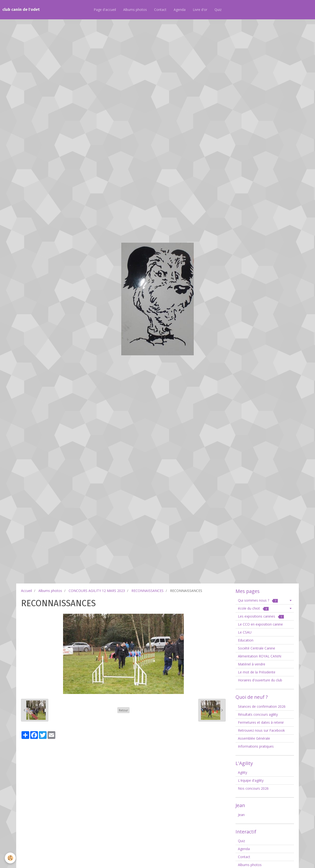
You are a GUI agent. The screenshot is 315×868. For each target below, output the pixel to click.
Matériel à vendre (252, 664)
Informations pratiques (256, 746)
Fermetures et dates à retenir (261, 722)
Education (246, 640)
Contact (160, 10)
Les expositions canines (261, 616)
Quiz (218, 10)
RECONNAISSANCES (147, 591)
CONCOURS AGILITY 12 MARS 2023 (97, 591)
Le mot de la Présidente (257, 672)
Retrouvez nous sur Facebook (261, 730)
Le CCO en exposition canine (260, 624)
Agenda (180, 10)
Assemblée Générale (254, 738)
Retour (123, 710)
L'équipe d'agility (251, 780)
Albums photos (135, 10)
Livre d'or (200, 10)
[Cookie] (10, 858)
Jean (241, 815)
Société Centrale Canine (257, 648)
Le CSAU (245, 632)
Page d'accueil (105, 10)
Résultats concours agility (258, 714)
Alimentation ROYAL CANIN (260, 656)
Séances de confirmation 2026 (262, 706)
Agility (243, 772)
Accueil (26, 591)
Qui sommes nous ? (258, 600)
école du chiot (253, 608)
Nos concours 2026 (253, 788)
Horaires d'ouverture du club (260, 680)
